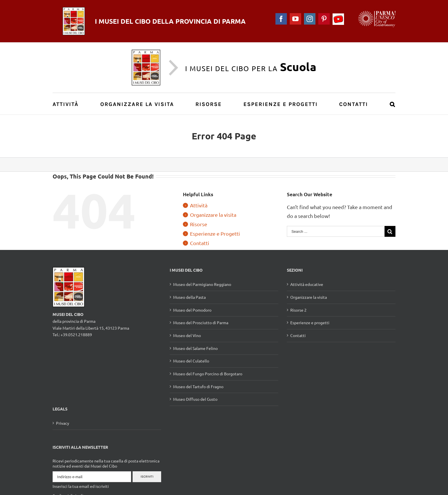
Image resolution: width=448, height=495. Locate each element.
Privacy (63, 423)
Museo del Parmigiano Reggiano (202, 284)
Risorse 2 (298, 310)
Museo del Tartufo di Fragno (198, 386)
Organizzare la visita (213, 215)
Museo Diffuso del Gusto (195, 399)
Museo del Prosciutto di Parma (201, 322)
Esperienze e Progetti (215, 234)
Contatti (200, 243)
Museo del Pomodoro (192, 310)
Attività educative (307, 284)
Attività (199, 205)
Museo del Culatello (191, 361)
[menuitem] (69, 104)
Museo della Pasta (189, 297)
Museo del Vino (187, 335)
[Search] (393, 104)
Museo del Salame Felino (195, 348)
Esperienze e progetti (310, 322)
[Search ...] (336, 231)
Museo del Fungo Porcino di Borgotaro (208, 374)
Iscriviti (147, 477)
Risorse (199, 224)
